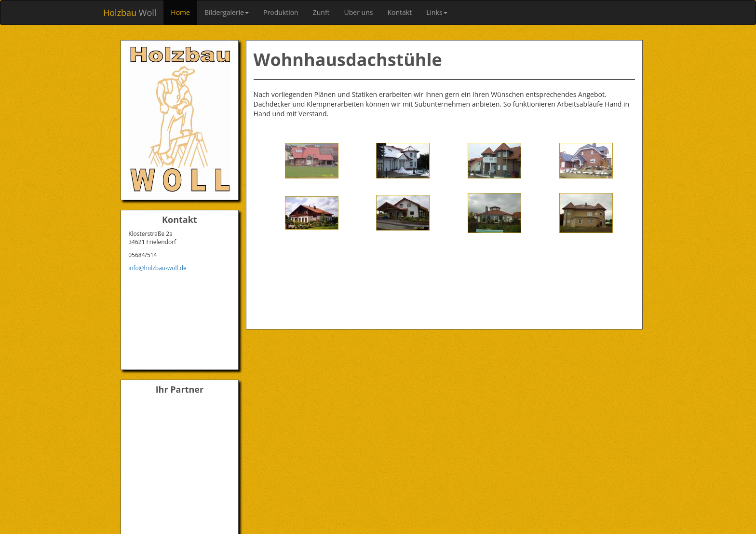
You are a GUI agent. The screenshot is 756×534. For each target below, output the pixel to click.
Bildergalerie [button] (227, 12)
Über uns (359, 12)
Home (180, 12)
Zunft (321, 12)
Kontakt (399, 12)
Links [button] (437, 12)
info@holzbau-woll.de (157, 268)
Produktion (281, 12)
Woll (130, 13)
